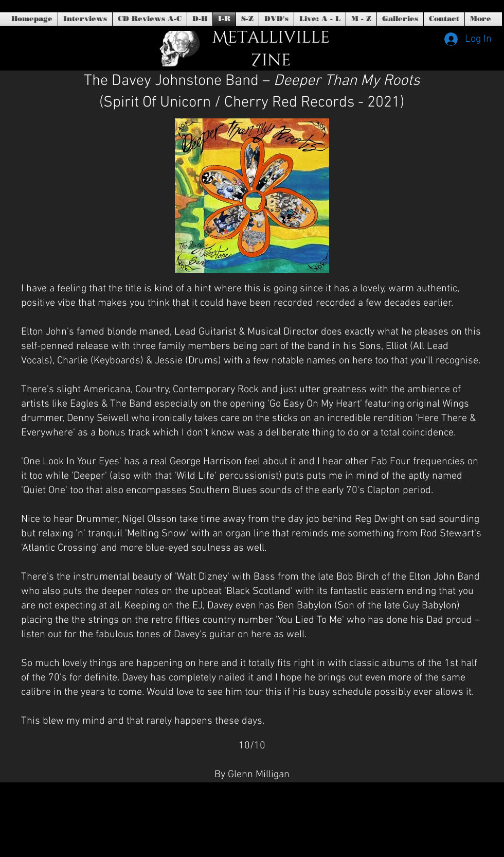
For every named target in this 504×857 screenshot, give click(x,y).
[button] (276, 19)
